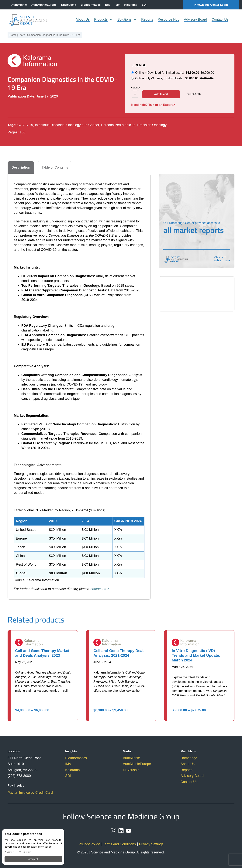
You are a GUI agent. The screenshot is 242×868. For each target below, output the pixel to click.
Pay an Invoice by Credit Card (30, 793)
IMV (117, 5)
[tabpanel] (79, 387)
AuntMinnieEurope (44, 5)
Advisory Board (195, 19)
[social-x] (113, 833)
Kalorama (131, 5)
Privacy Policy (89, 844)
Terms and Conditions (119, 844)
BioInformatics (91, 5)
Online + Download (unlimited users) (173, 73)
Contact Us (220, 19)
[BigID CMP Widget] (33, 848)
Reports (147, 19)
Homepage (189, 758)
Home (13, 35)
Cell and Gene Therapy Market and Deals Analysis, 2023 (42, 653)
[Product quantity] (135, 94)
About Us (83, 19)
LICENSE (139, 65)
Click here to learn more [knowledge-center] (222, 259)
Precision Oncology (152, 125)
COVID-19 (25, 125)
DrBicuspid (69, 5)
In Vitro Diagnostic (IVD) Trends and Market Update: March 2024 (196, 655)
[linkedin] (121, 833)
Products (101, 19)
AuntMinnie (19, 5)
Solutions (124, 19)
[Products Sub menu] (111, 19)
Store (22, 35)
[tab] (21, 167)
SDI (144, 5)
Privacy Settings (151, 844)
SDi (68, 776)
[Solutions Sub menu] (135, 19)
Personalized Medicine (118, 125)
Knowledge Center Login (211, 5)
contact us (98, 589)
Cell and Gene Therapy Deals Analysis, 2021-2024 (119, 653)
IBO (108, 5)
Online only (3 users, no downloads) (172, 78)
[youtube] (129, 833)
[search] (234, 19)
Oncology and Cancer (83, 125)
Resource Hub (169, 19)
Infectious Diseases (50, 125)
